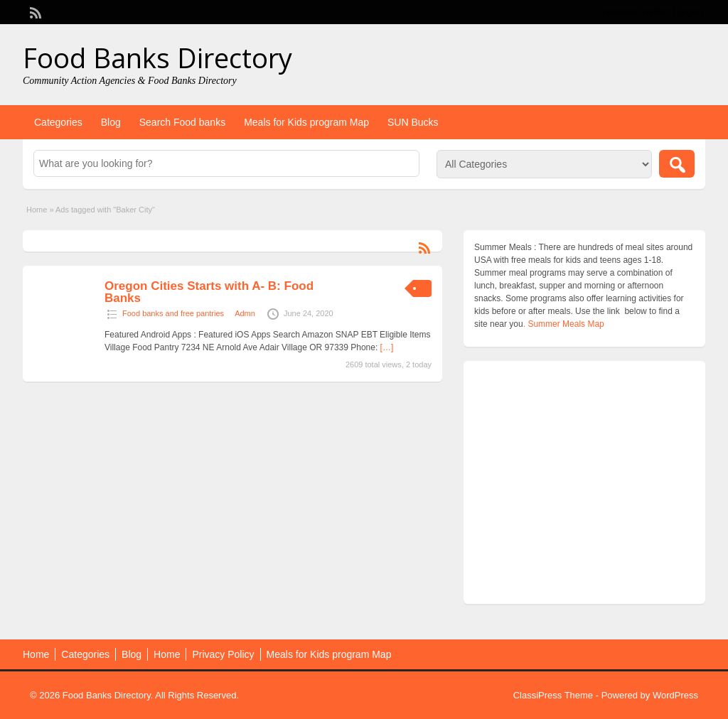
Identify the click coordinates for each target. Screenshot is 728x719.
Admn (245, 313)
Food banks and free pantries (173, 313)
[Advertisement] (584, 486)
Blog (111, 122)
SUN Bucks (413, 122)
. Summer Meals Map (564, 324)
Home (37, 210)
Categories (58, 122)
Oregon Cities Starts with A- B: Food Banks (209, 292)
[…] (387, 347)
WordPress (675, 695)
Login (688, 12)
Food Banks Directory (157, 58)
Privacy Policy (223, 654)
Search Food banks (182, 122)
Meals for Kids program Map (306, 122)
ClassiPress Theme (553, 695)
